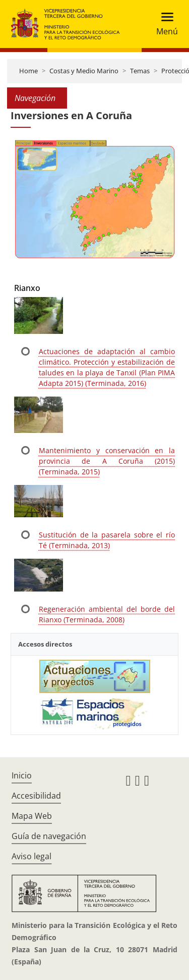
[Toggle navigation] (164, 24)
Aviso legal (31, 856)
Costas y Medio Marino (84, 71)
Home (28, 71)
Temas (140, 71)
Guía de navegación (49, 836)
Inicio (22, 775)
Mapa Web (32, 816)
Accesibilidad (36, 796)
